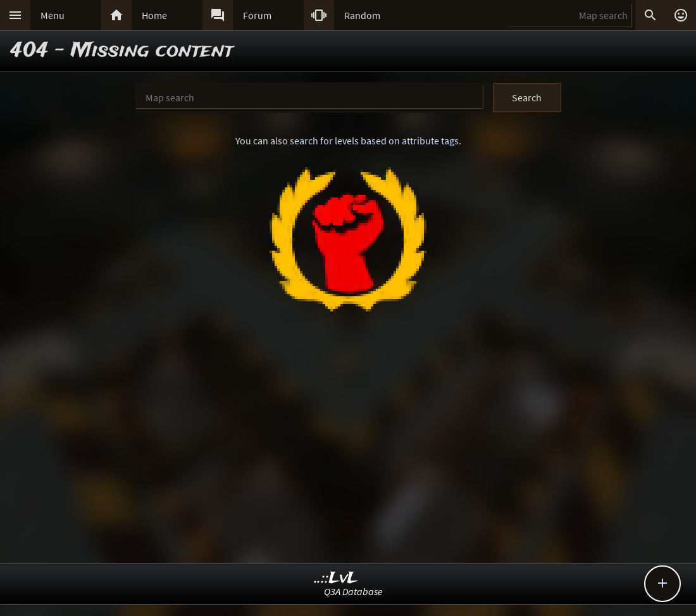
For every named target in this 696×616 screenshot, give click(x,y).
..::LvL (336, 578)
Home (154, 15)
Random (362, 15)
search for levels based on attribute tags (374, 141)
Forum (257, 15)
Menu (53, 15)
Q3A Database (353, 591)
